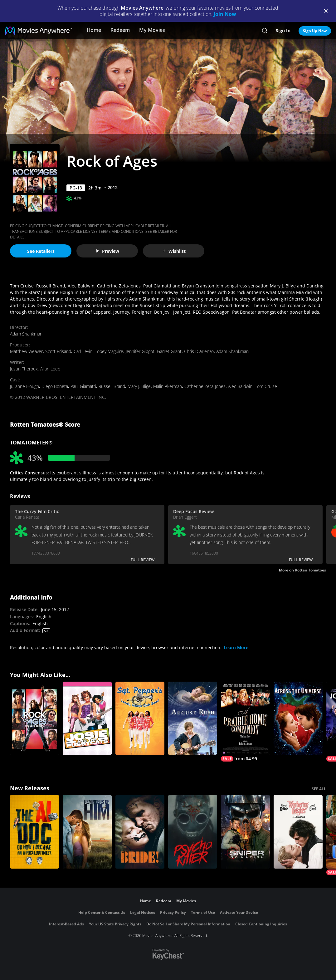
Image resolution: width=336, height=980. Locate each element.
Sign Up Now (315, 31)
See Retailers (41, 251)
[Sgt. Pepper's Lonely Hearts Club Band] (140, 718)
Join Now (225, 14)
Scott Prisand (58, 351)
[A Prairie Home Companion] (245, 722)
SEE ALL (319, 789)
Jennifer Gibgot (140, 351)
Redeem (120, 30)
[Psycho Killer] (193, 832)
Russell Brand (112, 386)
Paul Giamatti (83, 386)
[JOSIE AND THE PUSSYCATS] (87, 718)
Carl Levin (83, 351)
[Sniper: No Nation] (245, 832)
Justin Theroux (24, 369)
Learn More (236, 647)
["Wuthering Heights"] (298, 832)
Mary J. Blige (139, 386)
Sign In (283, 30)
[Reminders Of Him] (87, 832)
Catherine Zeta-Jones (205, 386)
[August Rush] (193, 718)
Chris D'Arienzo (199, 351)
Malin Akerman (168, 386)
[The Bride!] (140, 832)
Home (94, 30)
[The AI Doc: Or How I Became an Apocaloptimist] (34, 832)
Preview (107, 251)
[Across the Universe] (298, 718)
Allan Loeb (50, 369)
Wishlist (174, 251)
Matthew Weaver (26, 351)
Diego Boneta (55, 386)
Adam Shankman (26, 334)
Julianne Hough (24, 386)
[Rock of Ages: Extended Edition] (34, 718)
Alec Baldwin (240, 386)
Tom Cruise (266, 386)
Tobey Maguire (109, 351)
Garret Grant (169, 351)
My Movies (152, 30)
